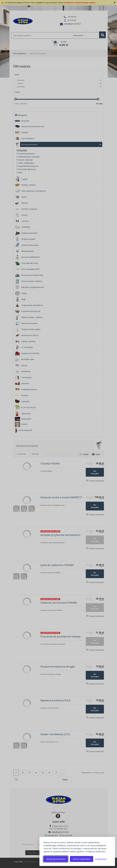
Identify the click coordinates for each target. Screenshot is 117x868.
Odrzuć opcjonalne (82, 859)
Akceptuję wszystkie (56, 859)
